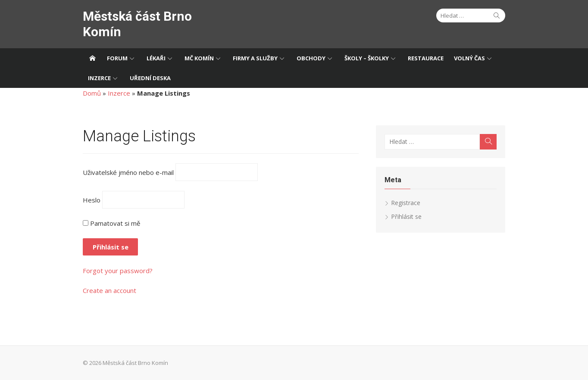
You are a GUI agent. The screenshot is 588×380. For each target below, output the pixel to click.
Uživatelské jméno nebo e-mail (128, 172)
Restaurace (426, 58)
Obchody (311, 58)
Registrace (406, 203)
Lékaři (156, 58)
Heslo (92, 199)
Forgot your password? (118, 271)
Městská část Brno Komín (137, 24)
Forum (117, 58)
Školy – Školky (367, 58)
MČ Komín (199, 58)
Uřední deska (150, 78)
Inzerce (99, 78)
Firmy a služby (255, 58)
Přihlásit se (406, 216)
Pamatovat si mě (111, 223)
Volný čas (469, 58)
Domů (92, 93)
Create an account (109, 290)
